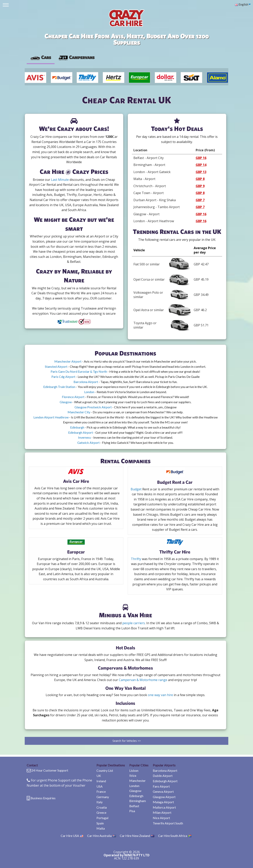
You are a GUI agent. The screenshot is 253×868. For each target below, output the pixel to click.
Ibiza (133, 775)
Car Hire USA (72, 836)
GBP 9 (200, 186)
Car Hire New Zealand (137, 836)
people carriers (134, 623)
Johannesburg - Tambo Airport (157, 207)
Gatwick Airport (88, 443)
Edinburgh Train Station (59, 387)
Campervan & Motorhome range (143, 680)
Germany (103, 797)
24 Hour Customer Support (50, 770)
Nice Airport (161, 818)
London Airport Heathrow (51, 417)
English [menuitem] (242, 4)
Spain (100, 823)
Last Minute (60, 180)
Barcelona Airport (86, 382)
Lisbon (134, 770)
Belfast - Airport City (149, 158)
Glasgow (66, 402)
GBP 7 (200, 200)
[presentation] (76, 57)
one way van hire (160, 695)
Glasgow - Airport (146, 214)
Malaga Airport (163, 802)
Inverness (84, 437)
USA (100, 786)
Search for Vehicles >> (127, 741)
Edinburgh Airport (81, 432)
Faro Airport (161, 786)
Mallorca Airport (164, 807)
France (101, 791)
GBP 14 (201, 165)
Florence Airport (73, 397)
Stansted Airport (56, 366)
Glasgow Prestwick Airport (93, 407)
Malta (101, 828)
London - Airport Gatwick (152, 172)
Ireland (101, 781)
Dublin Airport (163, 776)
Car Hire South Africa (175, 836)
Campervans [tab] (76, 57)
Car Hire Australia (101, 836)
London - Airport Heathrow (154, 221)
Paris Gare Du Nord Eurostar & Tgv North (79, 371)
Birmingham (138, 801)
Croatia (102, 807)
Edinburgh (77, 427)
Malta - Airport (144, 179)
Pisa (132, 811)
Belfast (134, 806)
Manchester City (79, 412)
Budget (136, 489)
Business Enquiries (43, 798)
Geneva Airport (163, 791)
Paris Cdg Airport (63, 377)
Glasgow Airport (164, 797)
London (89, 392)
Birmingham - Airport (149, 165)
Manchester (137, 781)
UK (99, 776)
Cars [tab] (41, 57)
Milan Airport (162, 812)
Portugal (102, 818)
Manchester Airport (68, 361)
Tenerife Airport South (168, 823)
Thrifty (136, 559)
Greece (101, 812)
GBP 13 (201, 172)
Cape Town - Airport (149, 193)
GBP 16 (201, 158)
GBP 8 (200, 179)
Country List (105, 770)
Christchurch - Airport (150, 186)
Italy (100, 802)
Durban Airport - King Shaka (155, 200)
